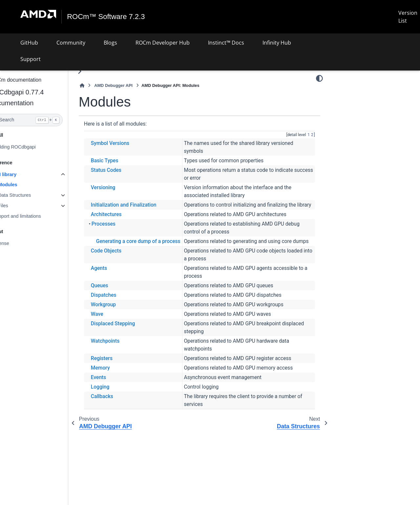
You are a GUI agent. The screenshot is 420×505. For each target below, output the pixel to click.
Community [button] (71, 43)
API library (20, 174)
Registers (117, 374)
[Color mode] (319, 78)
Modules (23, 185)
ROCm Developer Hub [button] (163, 43)
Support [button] (31, 59)
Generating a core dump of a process (154, 249)
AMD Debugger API (129, 85)
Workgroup (119, 320)
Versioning (119, 187)
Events (114, 393)
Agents (115, 284)
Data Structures (30, 195)
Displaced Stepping (129, 339)
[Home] (98, 85)
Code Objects (122, 266)
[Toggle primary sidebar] (95, 71)
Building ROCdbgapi (30, 147)
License (17, 243)
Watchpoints (121, 356)
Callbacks (118, 412)
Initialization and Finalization (139, 205)
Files (19, 206)
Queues (115, 301)
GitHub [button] (29, 43)
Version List (408, 17)
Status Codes (122, 170)
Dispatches (119, 311)
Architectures (122, 222)
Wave (113, 330)
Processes (119, 232)
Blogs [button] (110, 43)
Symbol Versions (126, 143)
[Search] (42, 120)
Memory (116, 383)
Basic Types (120, 160)
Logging (116, 402)
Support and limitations (32, 216)
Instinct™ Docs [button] (226, 43)
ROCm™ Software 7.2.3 (106, 17)
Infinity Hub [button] (277, 43)
